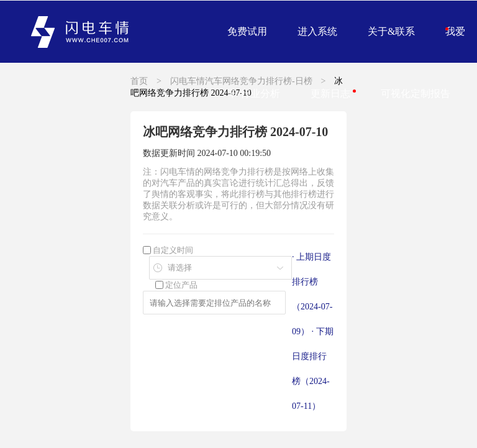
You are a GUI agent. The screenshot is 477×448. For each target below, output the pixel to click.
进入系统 (317, 31)
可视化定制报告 (416, 94)
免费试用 (247, 31)
